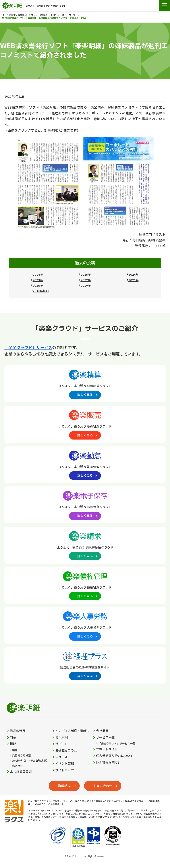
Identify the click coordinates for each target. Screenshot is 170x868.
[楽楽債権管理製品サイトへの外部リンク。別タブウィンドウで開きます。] (85, 585)
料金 (13, 738)
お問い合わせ (103, 786)
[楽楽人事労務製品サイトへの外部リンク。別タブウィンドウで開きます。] (85, 625)
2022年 (86, 280)
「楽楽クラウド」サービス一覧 (117, 744)
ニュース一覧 (69, 15)
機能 (13, 744)
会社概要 (102, 731)
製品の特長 (18, 731)
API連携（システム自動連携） (30, 761)
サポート (62, 744)
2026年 (38, 275)
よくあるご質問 (21, 772)
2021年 (133, 280)
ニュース (61, 757)
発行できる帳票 (21, 756)
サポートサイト (107, 749)
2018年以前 (41, 291)
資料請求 (64, 786)
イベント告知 (65, 764)
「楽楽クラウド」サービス (28, 348)
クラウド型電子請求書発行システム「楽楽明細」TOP (29, 15)
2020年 (38, 286)
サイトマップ (65, 770)
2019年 (86, 286)
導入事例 (62, 738)
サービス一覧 (105, 738)
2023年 (38, 280)
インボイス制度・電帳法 (72, 731)
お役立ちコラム (66, 751)
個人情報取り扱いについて (115, 756)
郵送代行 (17, 766)
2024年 (133, 275)
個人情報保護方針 (108, 762)
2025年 (86, 275)
